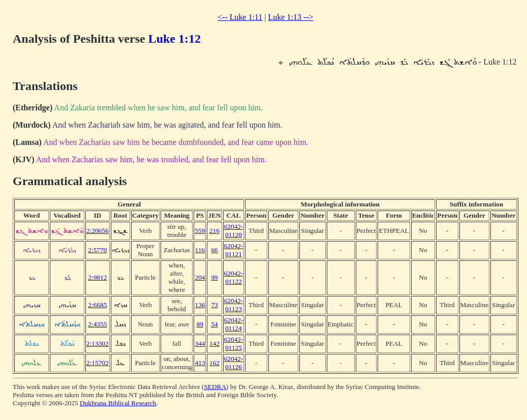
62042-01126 (234, 363)
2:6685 (97, 305)
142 (214, 343)
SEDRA (215, 387)
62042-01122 (234, 277)
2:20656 (98, 231)
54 (214, 324)
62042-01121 (234, 250)
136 (200, 305)
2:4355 (97, 324)
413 (200, 363)
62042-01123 (234, 305)
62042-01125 (234, 343)
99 (214, 277)
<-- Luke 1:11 (240, 17)
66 (214, 250)
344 (200, 343)
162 (214, 363)
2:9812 (97, 277)
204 (200, 277)
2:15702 (98, 363)
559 (200, 231)
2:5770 (97, 250)
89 (200, 324)
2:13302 (98, 343)
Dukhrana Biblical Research (118, 403)
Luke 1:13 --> (291, 17)
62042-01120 (234, 231)
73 (214, 305)
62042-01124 (234, 324)
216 (214, 231)
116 (200, 250)
